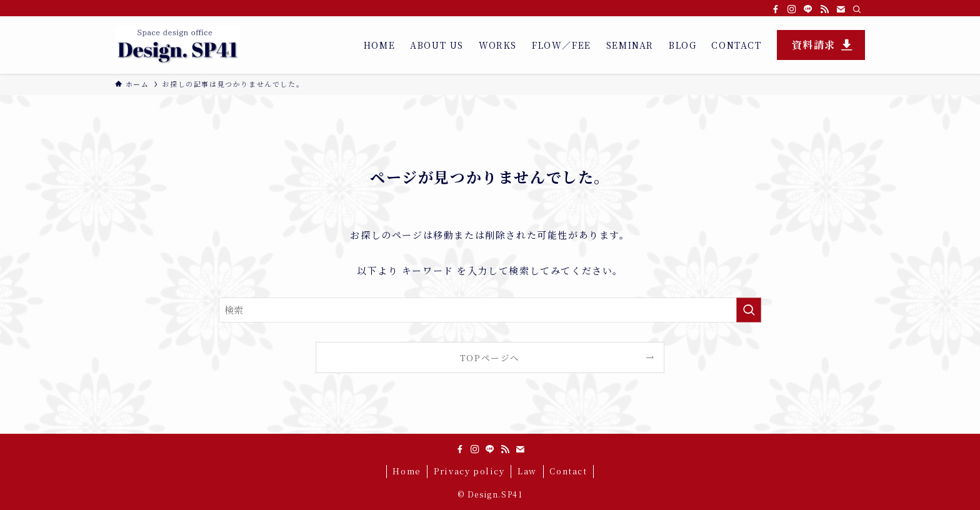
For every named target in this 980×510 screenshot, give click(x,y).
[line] (808, 9)
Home (407, 471)
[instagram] (792, 9)
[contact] (841, 9)
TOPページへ (490, 357)
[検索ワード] (490, 310)
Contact (568, 471)
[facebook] (776, 9)
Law (527, 471)
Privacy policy (469, 471)
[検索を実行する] (749, 310)
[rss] (824, 9)
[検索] (857, 9)
